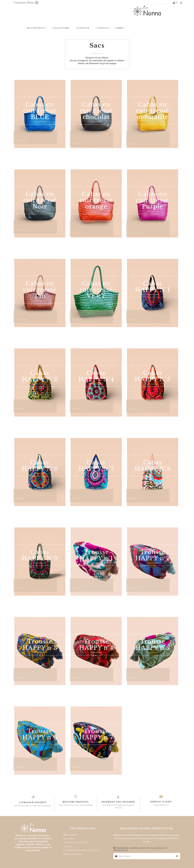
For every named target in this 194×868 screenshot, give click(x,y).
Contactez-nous (24, 3)
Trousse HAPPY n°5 (153, 645)
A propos (69, 839)
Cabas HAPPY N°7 (96, 466)
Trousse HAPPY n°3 (40, 645)
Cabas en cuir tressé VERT (96, 290)
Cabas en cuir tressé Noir (40, 200)
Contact (68, 846)
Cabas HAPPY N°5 (153, 376)
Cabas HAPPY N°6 (40, 466)
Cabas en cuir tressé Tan (40, 290)
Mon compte (71, 835)
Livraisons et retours (76, 842)
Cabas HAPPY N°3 (40, 376)
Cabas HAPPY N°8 (153, 466)
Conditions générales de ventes (81, 850)
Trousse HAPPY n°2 (153, 555)
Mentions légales (73, 854)
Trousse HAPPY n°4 (96, 645)
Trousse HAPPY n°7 (96, 734)
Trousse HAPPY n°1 (96, 555)
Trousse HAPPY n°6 (40, 734)
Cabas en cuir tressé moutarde (153, 111)
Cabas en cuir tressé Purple (153, 200)
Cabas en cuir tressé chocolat (96, 111)
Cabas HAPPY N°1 (153, 287)
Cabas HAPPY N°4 (96, 376)
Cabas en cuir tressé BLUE (40, 111)
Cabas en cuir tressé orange (96, 200)
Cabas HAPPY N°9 (40, 555)
